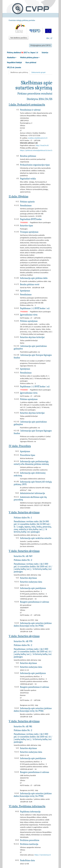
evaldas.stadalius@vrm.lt (38, 138)
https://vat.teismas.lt (43, 855)
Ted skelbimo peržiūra (19, 38)
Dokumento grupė (38, 72)
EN (48, 38)
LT (51, 38)
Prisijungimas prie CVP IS (40, 45)
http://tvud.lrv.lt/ (42, 145)
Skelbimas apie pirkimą (19, 72)
